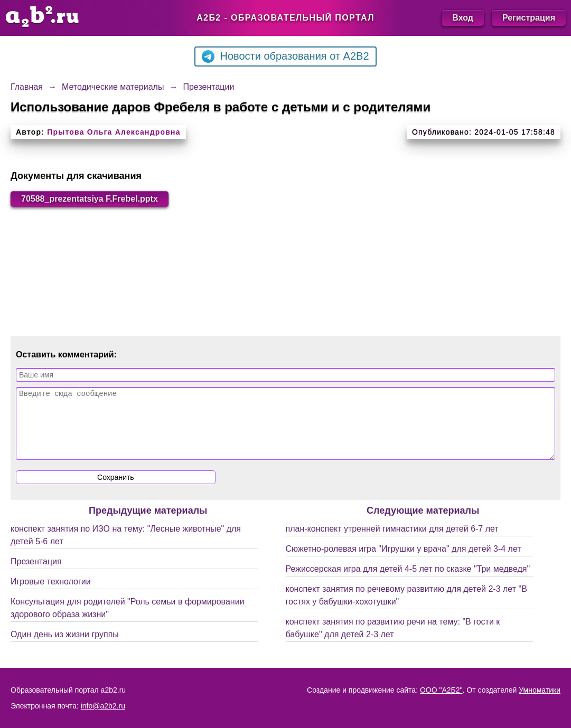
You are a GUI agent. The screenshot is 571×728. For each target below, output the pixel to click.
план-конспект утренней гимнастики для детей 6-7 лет (392, 541)
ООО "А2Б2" (441, 690)
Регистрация (529, 18)
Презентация (36, 574)
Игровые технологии (51, 594)
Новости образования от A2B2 (285, 56)
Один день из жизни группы (65, 647)
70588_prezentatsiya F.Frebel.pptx (90, 199)
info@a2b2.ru (103, 706)
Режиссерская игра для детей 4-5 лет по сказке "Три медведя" (408, 582)
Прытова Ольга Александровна (114, 132)
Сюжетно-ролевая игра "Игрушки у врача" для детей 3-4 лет (404, 561)
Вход (463, 18)
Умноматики (540, 690)
